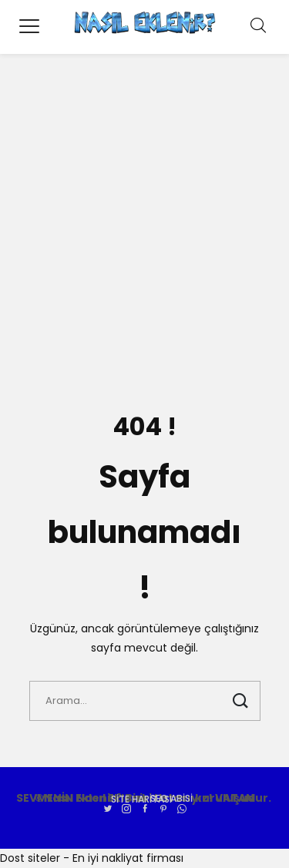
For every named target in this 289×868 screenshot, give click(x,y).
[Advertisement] (144, 229)
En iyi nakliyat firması (128, 858)
